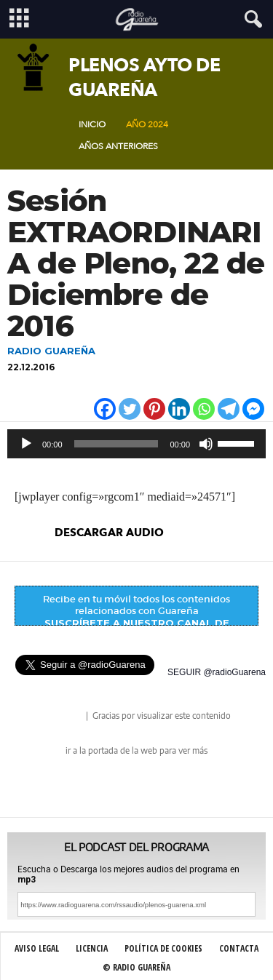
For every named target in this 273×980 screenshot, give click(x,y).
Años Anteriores (118, 146)
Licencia (92, 948)
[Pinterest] (154, 409)
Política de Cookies (163, 948)
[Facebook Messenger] (253, 409)
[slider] (116, 444)
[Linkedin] (179, 409)
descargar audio (109, 533)
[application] (136, 444)
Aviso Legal (37, 948)
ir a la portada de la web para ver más (136, 751)
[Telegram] (229, 409)
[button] (250, 20)
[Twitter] (130, 409)
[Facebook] (105, 409)
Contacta (239, 948)
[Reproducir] (26, 444)
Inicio (92, 124)
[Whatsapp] (204, 409)
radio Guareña (63, 717)
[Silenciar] (206, 444)
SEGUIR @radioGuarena (217, 672)
